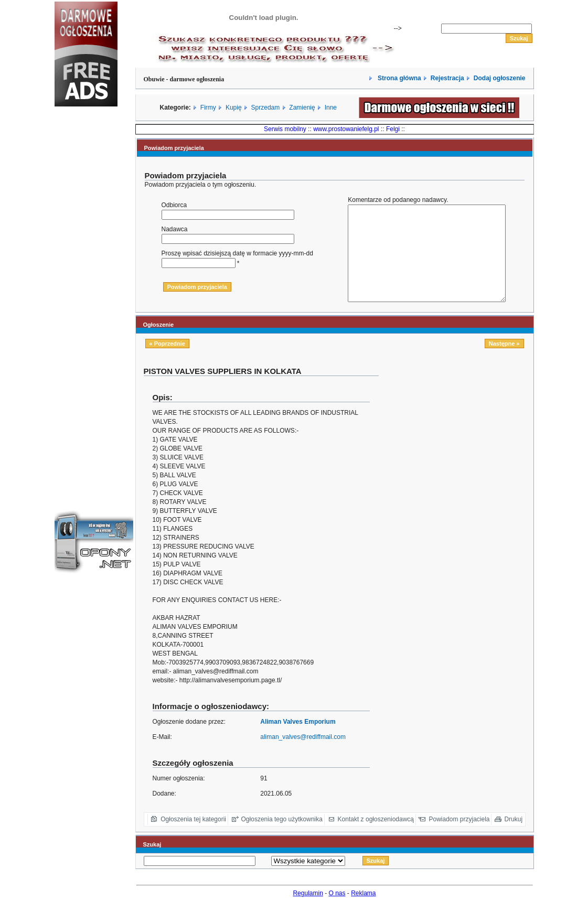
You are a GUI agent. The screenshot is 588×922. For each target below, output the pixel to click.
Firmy (208, 108)
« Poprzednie (167, 362)
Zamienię (302, 108)
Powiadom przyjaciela (459, 838)
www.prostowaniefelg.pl (346, 129)
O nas (337, 912)
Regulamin (308, 912)
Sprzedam (266, 108)
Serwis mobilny (285, 129)
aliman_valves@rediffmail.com (303, 756)
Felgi (393, 129)
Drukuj (514, 838)
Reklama (363, 912)
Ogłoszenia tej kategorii (193, 838)
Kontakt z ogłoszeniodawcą (376, 838)
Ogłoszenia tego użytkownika (282, 838)
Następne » (504, 362)
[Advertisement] (86, 291)
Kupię (234, 108)
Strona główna (399, 78)
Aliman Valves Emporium (298, 741)
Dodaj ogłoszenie (500, 78)
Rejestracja (447, 78)
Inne (331, 108)
